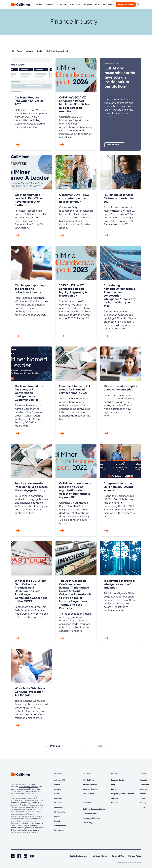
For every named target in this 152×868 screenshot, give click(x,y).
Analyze (58, 789)
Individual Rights (100, 856)
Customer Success (90, 814)
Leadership (144, 785)
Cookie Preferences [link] (78, 856)
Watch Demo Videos (105, 4)
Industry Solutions (90, 785)
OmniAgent (59, 807)
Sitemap (115, 803)
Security (143, 803)
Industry (29, 51)
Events (114, 789)
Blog (113, 785)
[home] (21, 4)
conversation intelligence (28, 787)
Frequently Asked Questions (123, 794)
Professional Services (91, 818)
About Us (143, 780)
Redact (57, 816)
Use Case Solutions (91, 789)
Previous (53, 746)
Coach (57, 794)
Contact (143, 807)
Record (57, 821)
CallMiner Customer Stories (94, 809)
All (13, 51)
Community (87, 823)
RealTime (58, 798)
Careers (143, 798)
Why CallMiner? (89, 780)
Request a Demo (126, 4)
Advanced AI (59, 780)
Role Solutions (88, 794)
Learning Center (118, 780)
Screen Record (60, 826)
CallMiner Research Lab (57, 51)
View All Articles (114, 145)
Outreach (58, 803)
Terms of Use (118, 856)
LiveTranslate (60, 812)
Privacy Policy (135, 856)
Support (115, 798)
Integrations (59, 830)
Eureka (57, 785)
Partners (143, 794)
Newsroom (144, 789)
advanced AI (16, 805)
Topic (20, 51)
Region (40, 51)
